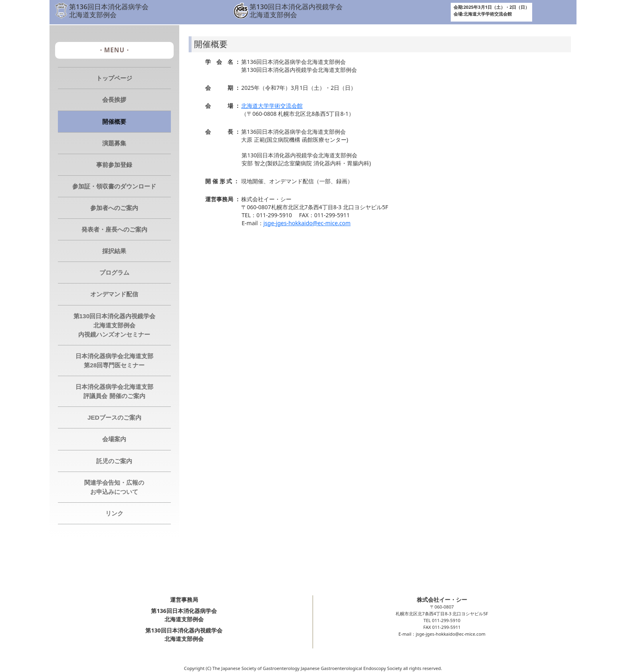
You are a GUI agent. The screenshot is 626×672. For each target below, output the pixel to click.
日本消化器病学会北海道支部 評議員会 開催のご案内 (114, 391)
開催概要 (114, 122)
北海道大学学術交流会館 (272, 106)
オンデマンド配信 (114, 294)
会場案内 (114, 439)
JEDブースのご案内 (114, 417)
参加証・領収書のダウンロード (114, 186)
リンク (114, 513)
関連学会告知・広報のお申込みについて (114, 487)
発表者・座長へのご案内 (114, 229)
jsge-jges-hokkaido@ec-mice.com (307, 223)
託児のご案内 (114, 461)
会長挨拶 (114, 100)
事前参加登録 (114, 165)
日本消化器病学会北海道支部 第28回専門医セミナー (114, 361)
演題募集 (114, 143)
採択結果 (114, 251)
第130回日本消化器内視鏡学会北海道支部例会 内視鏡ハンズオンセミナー (115, 325)
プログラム (114, 273)
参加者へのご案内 (114, 208)
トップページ (114, 78)
